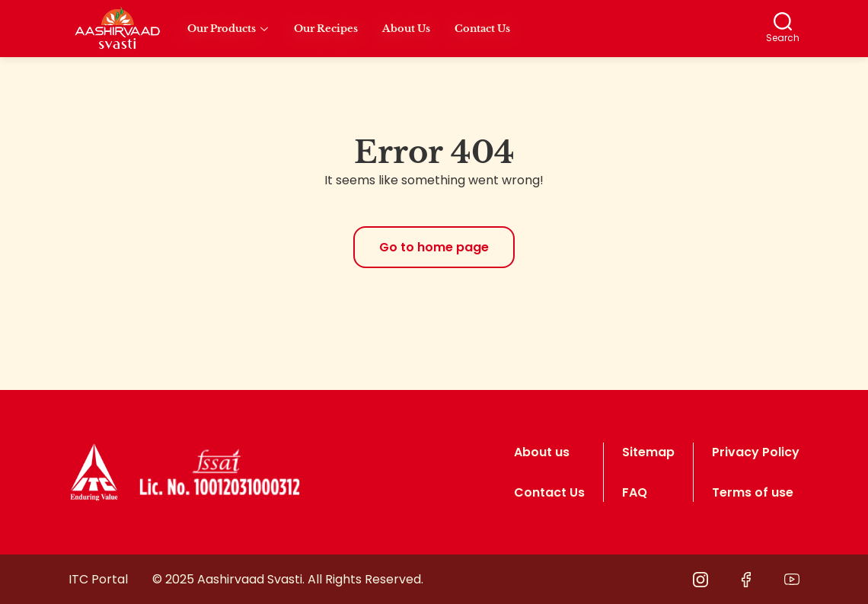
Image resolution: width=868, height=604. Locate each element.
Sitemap (648, 452)
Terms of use (753, 492)
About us (542, 452)
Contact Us (549, 492)
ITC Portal (98, 579)
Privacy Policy (756, 452)
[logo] (94, 472)
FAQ (635, 492)
